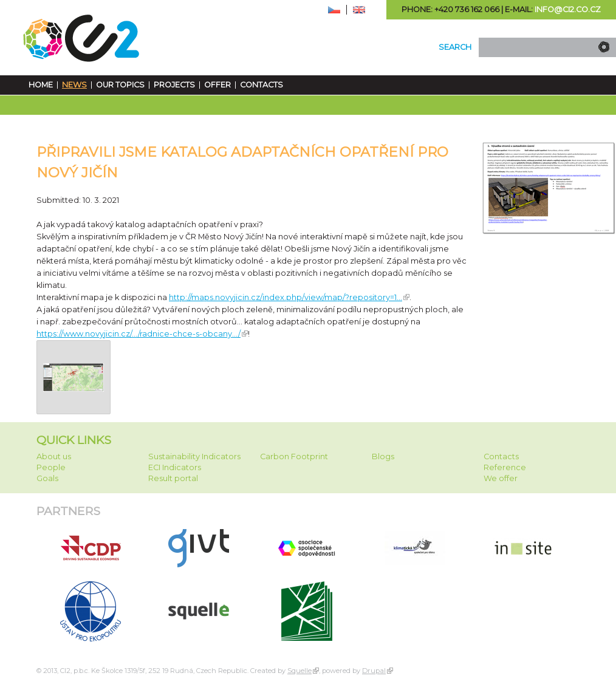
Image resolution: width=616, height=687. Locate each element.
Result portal (173, 478)
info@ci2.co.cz (568, 9)
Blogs (383, 456)
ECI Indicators (175, 467)
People (51, 467)
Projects (174, 85)
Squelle (299, 671)
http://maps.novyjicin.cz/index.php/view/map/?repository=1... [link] (286, 297)
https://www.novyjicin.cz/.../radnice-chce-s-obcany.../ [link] (139, 334)
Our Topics (120, 85)
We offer (501, 478)
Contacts (262, 85)
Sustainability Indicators (194, 456)
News (74, 85)
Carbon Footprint (294, 456)
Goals (47, 478)
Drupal (374, 671)
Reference (505, 467)
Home (41, 85)
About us (54, 456)
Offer (217, 85)
